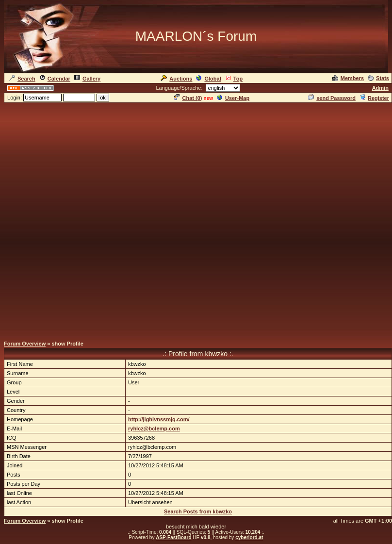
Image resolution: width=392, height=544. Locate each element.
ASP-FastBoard (173, 537)
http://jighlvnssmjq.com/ (159, 419)
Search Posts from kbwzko (198, 511)
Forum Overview (25, 344)
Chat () (188, 98)
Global (208, 79)
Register (374, 98)
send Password (332, 98)
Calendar (55, 79)
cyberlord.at (249, 537)
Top (234, 79)
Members (348, 78)
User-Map (233, 98)
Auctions (176, 79)
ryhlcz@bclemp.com (154, 429)
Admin (380, 88)
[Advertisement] (115, 219)
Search (22, 79)
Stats (378, 78)
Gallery (87, 79)
